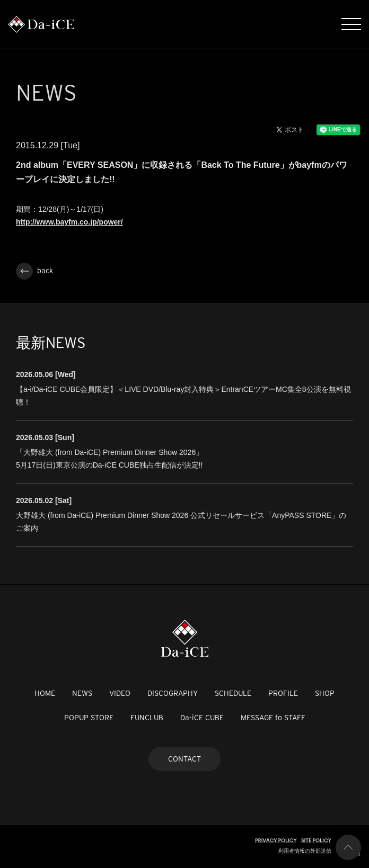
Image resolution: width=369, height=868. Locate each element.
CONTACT (184, 759)
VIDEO (120, 693)
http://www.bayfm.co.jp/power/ (69, 222)
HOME (45, 693)
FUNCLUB (147, 718)
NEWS (82, 693)
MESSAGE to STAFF (273, 718)
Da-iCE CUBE (202, 718)
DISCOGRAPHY (173, 693)
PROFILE (283, 693)
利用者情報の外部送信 (305, 851)
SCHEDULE (233, 693)
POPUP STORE (89, 718)
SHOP (325, 693)
